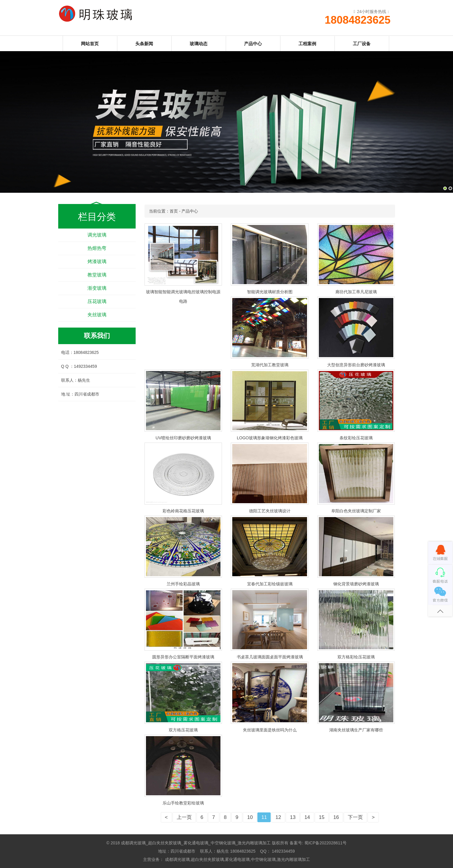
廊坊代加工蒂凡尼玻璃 (356, 292)
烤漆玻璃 (97, 261)
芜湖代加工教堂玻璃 (270, 365)
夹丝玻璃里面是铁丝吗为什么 (270, 730)
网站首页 (90, 44)
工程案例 (307, 44)
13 (293, 817)
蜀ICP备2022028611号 (325, 843)
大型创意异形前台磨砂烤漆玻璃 (356, 365)
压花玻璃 (97, 301)
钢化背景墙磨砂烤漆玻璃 (356, 584)
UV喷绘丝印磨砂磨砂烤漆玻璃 (183, 438)
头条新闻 (144, 44)
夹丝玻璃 (97, 315)
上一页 (184, 817)
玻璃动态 (199, 44)
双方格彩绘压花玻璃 (356, 657)
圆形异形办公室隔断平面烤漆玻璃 (183, 657)
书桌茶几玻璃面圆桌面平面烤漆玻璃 (270, 657)
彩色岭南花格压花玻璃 (183, 511)
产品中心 (253, 44)
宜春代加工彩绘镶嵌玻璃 (270, 584)
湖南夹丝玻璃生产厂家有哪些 (356, 730)
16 (336, 817)
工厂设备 (362, 44)
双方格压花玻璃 (183, 730)
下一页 (355, 817)
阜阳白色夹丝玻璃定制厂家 (356, 511)
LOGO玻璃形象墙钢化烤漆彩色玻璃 (269, 438)
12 (278, 817)
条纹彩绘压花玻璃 (356, 438)
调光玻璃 (97, 235)
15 (322, 817)
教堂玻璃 (97, 275)
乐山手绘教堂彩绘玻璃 (183, 803)
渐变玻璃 (97, 288)
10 (250, 817)
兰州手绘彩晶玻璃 (183, 584)
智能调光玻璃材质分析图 (270, 292)
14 (307, 817)
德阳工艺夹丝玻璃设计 (270, 511)
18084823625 (358, 20)
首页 (174, 211)
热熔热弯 (97, 248)
